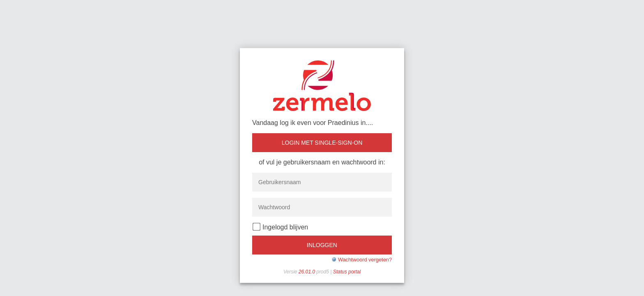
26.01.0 (307, 272)
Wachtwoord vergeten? (365, 260)
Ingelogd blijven (280, 227)
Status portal (347, 272)
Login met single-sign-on (322, 143)
